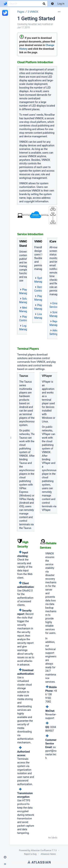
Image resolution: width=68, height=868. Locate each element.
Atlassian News (48, 854)
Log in (61, 4)
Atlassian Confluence (41, 850)
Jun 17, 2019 (23, 27)
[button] (5, 857)
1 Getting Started (36, 19)
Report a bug (30, 854)
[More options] (59, 12)
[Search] (27, 4)
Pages (21, 12)
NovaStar (32, 24)
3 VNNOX (33, 12)
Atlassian (39, 862)
